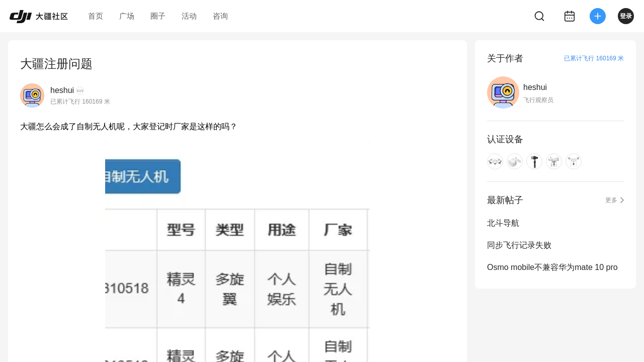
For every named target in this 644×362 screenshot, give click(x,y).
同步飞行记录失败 (519, 245)
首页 (96, 16)
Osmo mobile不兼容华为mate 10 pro (552, 267)
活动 (189, 16)
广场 (127, 16)
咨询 (220, 16)
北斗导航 (503, 223)
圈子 (158, 16)
